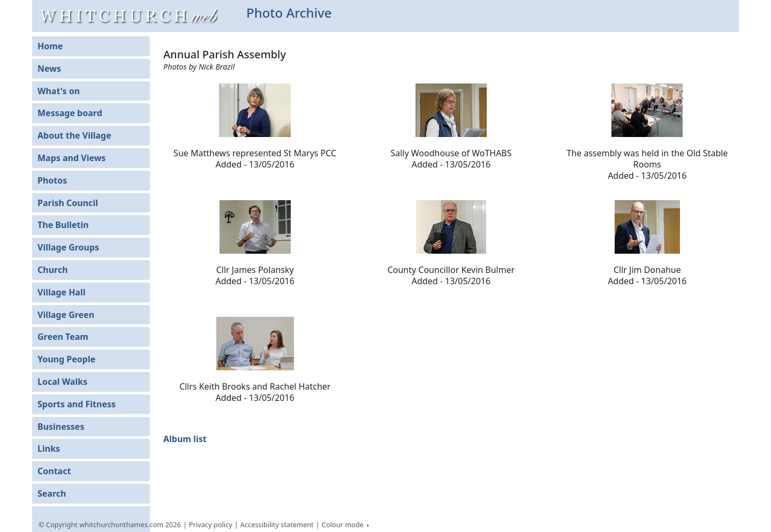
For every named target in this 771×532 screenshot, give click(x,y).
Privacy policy (211, 525)
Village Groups (68, 247)
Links (49, 449)
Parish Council (68, 203)
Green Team (63, 337)
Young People (66, 359)
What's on (59, 91)
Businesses (61, 427)
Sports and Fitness (77, 404)
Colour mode (344, 525)
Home (50, 46)
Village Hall (62, 292)
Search (52, 493)
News (49, 69)
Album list (185, 439)
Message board (70, 113)
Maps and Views (71, 158)
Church (53, 270)
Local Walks (62, 382)
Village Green (66, 315)
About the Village (74, 135)
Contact (54, 471)
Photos (52, 180)
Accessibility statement (277, 525)
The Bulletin (63, 225)
